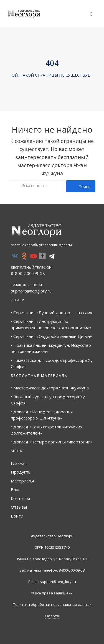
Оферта (52, 616)
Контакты (20, 498)
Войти (17, 516)
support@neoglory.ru (31, 291)
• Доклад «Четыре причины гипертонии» (52, 442)
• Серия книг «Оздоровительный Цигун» (51, 336)
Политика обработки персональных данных (52, 604)
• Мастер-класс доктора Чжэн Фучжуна (50, 388)
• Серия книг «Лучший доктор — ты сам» (52, 313)
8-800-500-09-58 (28, 273)
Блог (15, 489)
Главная (19, 463)
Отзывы (19, 507)
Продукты (21, 472)
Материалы (22, 481)
